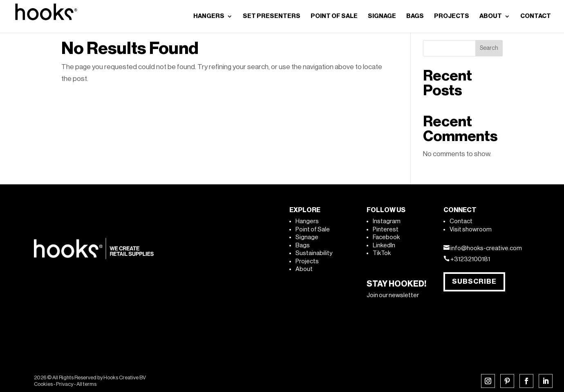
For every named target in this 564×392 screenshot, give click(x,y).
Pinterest (386, 230)
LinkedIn (384, 245)
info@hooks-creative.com (486, 248)
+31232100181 (470, 259)
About (304, 269)
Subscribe (474, 281)
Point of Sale (313, 230)
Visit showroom (471, 230)
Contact (461, 221)
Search (489, 48)
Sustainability (314, 253)
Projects (307, 261)
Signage (307, 237)
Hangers (307, 221)
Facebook (386, 237)
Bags (303, 245)
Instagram (387, 221)
